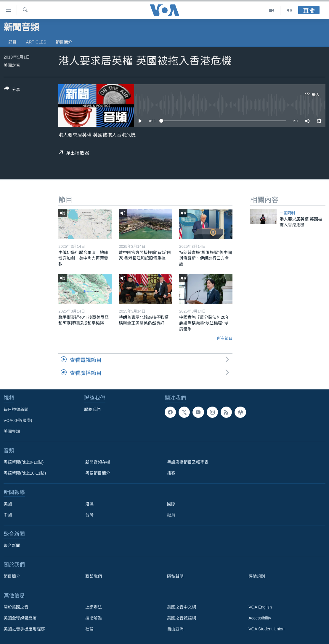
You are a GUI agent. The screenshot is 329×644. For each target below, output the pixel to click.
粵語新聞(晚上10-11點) (25, 473)
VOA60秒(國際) (18, 420)
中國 (8, 515)
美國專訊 (12, 431)
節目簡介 (64, 42)
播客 (171, 473)
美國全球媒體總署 (20, 618)
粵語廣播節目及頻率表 (188, 462)
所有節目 (225, 338)
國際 (171, 504)
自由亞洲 (175, 629)
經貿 (171, 515)
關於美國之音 (16, 607)
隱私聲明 (175, 576)
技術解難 (94, 618)
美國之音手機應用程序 (24, 629)
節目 (12, 42)
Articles (36, 42)
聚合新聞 (12, 546)
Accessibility (260, 618)
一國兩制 (287, 213)
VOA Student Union (266, 629)
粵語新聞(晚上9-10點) (24, 462)
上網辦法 (94, 607)
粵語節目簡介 (98, 473)
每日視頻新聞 (16, 410)
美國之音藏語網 (182, 618)
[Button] (12, 90)
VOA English (260, 607)
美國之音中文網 (182, 607)
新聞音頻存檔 (98, 462)
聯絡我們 (92, 410)
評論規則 (257, 576)
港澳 (89, 504)
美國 (8, 504)
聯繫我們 (94, 576)
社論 (89, 629)
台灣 (89, 515)
